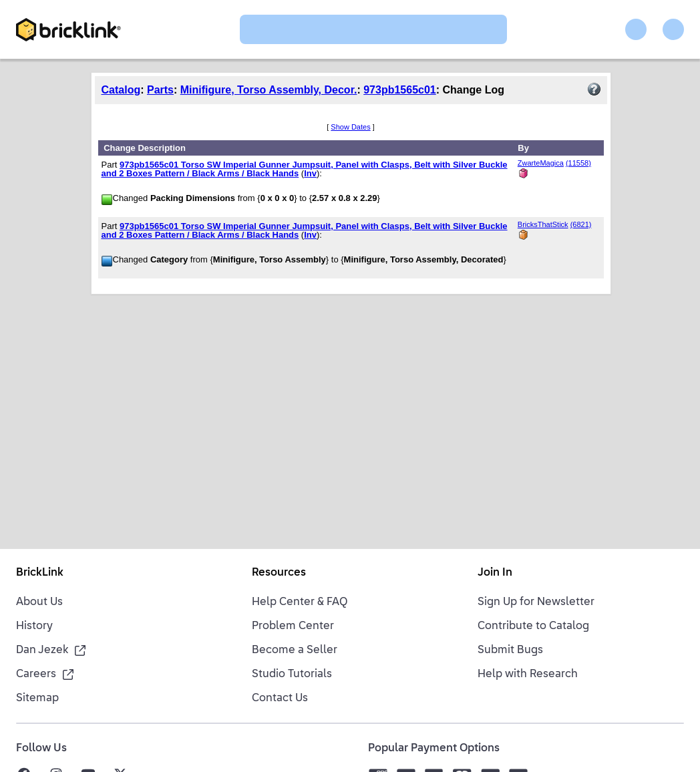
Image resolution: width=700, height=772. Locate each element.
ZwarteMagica (541, 163)
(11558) (578, 163)
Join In (495, 573)
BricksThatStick (543, 224)
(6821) (581, 224)
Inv (310, 173)
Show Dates (350, 127)
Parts (160, 90)
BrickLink (40, 573)
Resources (279, 573)
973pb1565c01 (400, 90)
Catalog (121, 90)
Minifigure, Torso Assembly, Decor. (269, 90)
